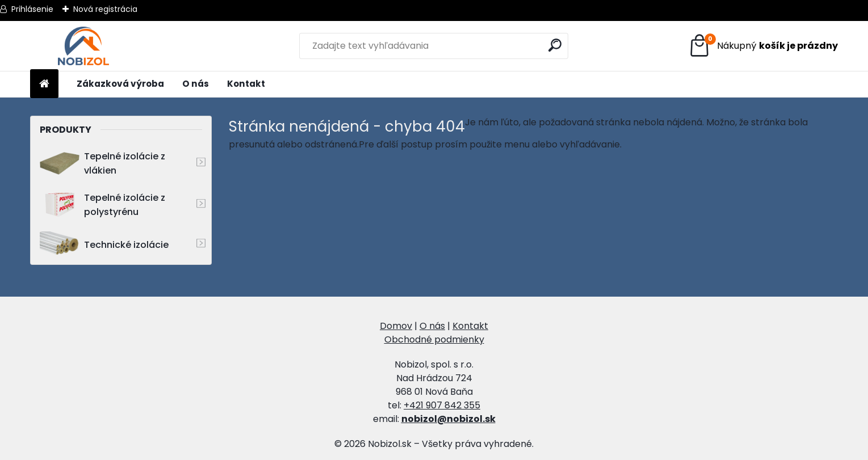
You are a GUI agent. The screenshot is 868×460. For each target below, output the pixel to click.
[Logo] (83, 46)
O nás (196, 84)
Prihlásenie (32, 9)
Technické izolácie (104, 245)
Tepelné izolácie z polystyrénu (102, 205)
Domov (396, 326)
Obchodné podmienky (434, 339)
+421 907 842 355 (442, 405)
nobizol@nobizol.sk (448, 419)
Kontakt (246, 84)
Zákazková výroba (120, 84)
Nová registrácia (105, 9)
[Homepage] (44, 84)
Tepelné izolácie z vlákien (102, 163)
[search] (555, 45)
